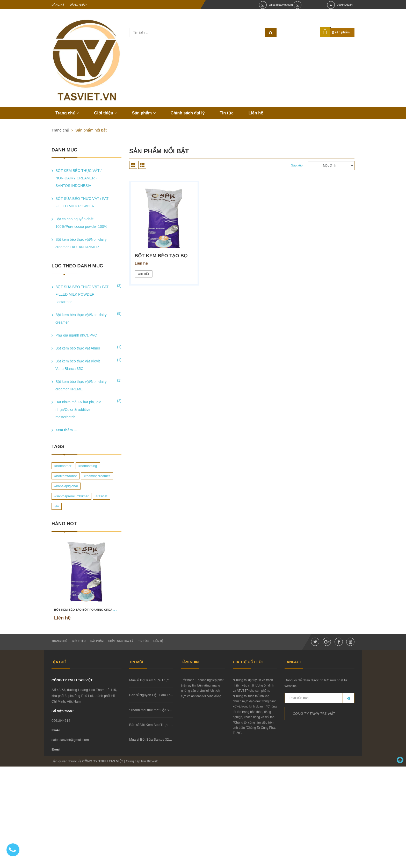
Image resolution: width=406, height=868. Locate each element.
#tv (57, 506)
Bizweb (153, 761)
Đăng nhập (78, 5)
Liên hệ (256, 113)
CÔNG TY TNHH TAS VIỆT (72, 680)
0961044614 (61, 721)
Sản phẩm (144, 113)
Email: (57, 730)
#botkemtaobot (66, 476)
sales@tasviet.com (281, 5)
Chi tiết (144, 274)
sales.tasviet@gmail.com (70, 740)
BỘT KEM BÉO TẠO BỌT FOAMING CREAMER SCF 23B (93, 610)
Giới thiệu (106, 113)
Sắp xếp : (298, 165)
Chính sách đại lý (188, 113)
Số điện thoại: (63, 711)
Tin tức (226, 113)
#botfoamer (63, 466)
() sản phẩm (340, 32)
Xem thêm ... (66, 430)
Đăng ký (58, 5)
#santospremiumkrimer (71, 496)
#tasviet (102, 496)
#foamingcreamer (97, 476)
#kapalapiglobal (66, 486)
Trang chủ (67, 113)
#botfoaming (88, 466)
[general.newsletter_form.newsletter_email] (320, 698)
